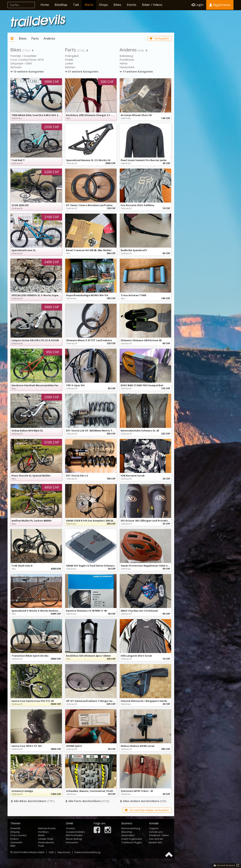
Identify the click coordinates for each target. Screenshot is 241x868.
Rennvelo (16, 67)
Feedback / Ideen (159, 835)
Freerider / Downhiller (24, 56)
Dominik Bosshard (224, 865)
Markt (89, 5)
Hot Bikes (43, 832)
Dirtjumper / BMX (21, 63)
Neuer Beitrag (74, 839)
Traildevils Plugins (132, 842)
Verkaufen (159, 38)
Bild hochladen (74, 835)
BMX (13, 846)
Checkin (70, 828)
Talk (76, 5)
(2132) (87, 801)
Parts (35, 38)
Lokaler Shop (46, 839)
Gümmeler (16, 842)
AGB (51, 852)
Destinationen (46, 842)
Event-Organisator (132, 839)
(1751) (32, 801)
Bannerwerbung (131, 828)
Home (45, 5)
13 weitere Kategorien (27, 72)
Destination (128, 835)
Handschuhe (127, 67)
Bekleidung (126, 56)
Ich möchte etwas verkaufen (147, 810)
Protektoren (127, 60)
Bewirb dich (156, 842)
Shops (103, 5)
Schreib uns (156, 832)
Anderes (49, 38)
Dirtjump (15, 832)
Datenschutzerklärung (87, 852)
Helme (124, 63)
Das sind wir (156, 839)
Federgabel (72, 56)
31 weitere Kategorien (82, 72)
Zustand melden (75, 832)
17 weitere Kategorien (136, 72)
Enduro (14, 839)
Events (132, 5)
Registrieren (220, 5)
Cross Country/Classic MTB (27, 60)
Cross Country (18, 835)
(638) (143, 801)
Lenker (69, 63)
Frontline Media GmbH (32, 852)
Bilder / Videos (152, 5)
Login (197, 5)
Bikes (117, 5)
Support (154, 828)
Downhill (15, 828)
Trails (41, 846)
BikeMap (61, 5)
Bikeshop (127, 832)
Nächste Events (47, 828)
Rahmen (70, 67)
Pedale (69, 60)
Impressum (64, 852)
